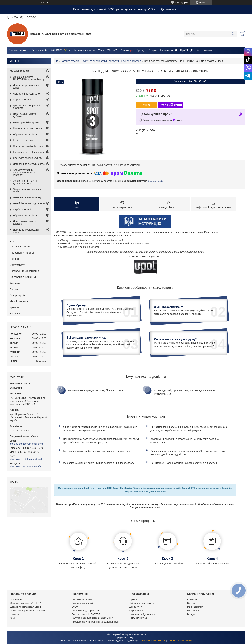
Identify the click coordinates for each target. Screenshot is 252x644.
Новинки (207, 50)
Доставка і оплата (20, 247)
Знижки (14, 618)
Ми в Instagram (19, 301)
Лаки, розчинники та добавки (24, 115)
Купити (147, 105)
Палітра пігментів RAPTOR (86, 614)
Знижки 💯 (127, 50)
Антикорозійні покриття (26, 122)
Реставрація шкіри (84, 50)
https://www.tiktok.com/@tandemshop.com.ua (27, 459)
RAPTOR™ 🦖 (59, 50)
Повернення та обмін (22, 253)
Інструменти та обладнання (29, 152)
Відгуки (153, 50)
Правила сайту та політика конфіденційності (95, 622)
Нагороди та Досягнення (25, 271)
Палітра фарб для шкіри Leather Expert (92, 618)
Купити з (171, 105)
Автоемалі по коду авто (26, 94)
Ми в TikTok (193, 611)
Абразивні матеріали (25, 134)
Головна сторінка (18, 50)
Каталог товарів (70, 61)
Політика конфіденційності (180, 641)
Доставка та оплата (82, 599)
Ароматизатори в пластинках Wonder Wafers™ (24, 172)
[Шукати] (233, 34)
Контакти (15, 283)
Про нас (15, 259)
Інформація (167, 50)
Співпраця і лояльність (142, 603)
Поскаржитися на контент (153, 641)
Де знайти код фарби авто (86, 611)
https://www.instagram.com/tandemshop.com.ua (27, 466)
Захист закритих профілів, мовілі (28, 190)
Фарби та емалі (22, 100)
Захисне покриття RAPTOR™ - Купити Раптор (29, 78)
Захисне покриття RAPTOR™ (26, 603)
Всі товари (38, 50)
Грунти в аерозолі (132, 61)
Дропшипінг (136, 607)
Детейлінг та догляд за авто (29, 164)
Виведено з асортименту (27, 197)
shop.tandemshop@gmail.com (26, 444)
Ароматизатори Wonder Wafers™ (28, 611)
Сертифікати (17, 265)
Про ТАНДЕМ (188, 50)
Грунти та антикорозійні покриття (100, 61)
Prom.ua (142, 634)
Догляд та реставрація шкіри (26, 87)
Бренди (141, 50)
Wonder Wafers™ (108, 50)
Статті (13, 241)
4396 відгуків (182, 2)
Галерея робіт (18, 295)
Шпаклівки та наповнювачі (28, 128)
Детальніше (168, 9)
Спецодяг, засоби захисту (28, 158)
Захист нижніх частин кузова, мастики (25, 182)
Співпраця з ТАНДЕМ (23, 277)
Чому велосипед (138, 618)
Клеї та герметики (23, 140)
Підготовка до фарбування (28, 146)
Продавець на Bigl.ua (126, 638)
